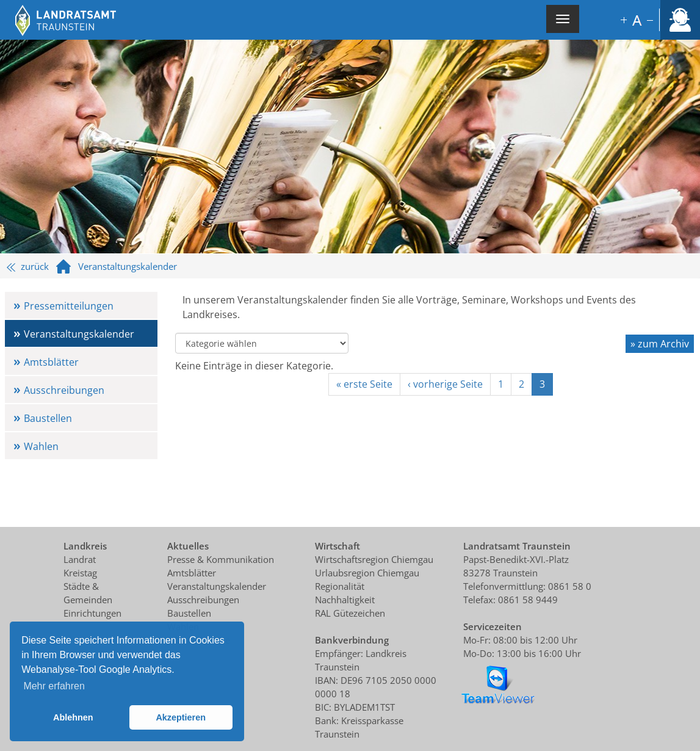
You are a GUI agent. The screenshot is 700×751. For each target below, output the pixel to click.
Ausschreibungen (64, 390)
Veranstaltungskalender (79, 334)
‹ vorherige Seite (445, 384)
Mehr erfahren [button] (54, 686)
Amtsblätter (51, 362)
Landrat (80, 559)
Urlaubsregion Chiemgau (367, 573)
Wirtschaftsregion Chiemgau (374, 559)
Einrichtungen (92, 613)
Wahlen (41, 446)
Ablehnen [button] (73, 717)
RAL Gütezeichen (350, 613)
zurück (28, 266)
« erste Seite (364, 384)
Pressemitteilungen (69, 306)
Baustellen (48, 418)
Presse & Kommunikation (221, 559)
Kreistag (80, 573)
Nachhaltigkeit (345, 600)
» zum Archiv (660, 344)
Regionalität (340, 586)
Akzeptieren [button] (181, 717)
